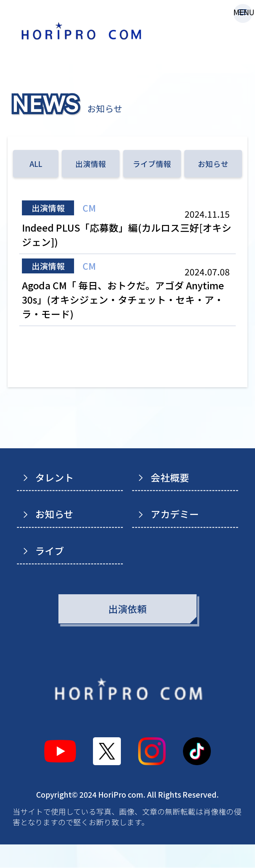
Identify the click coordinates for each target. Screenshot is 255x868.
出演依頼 (127, 632)
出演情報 (91, 164)
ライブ (50, 574)
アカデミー (175, 537)
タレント (54, 501)
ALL (36, 164)
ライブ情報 (152, 164)
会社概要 (170, 501)
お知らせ (213, 164)
